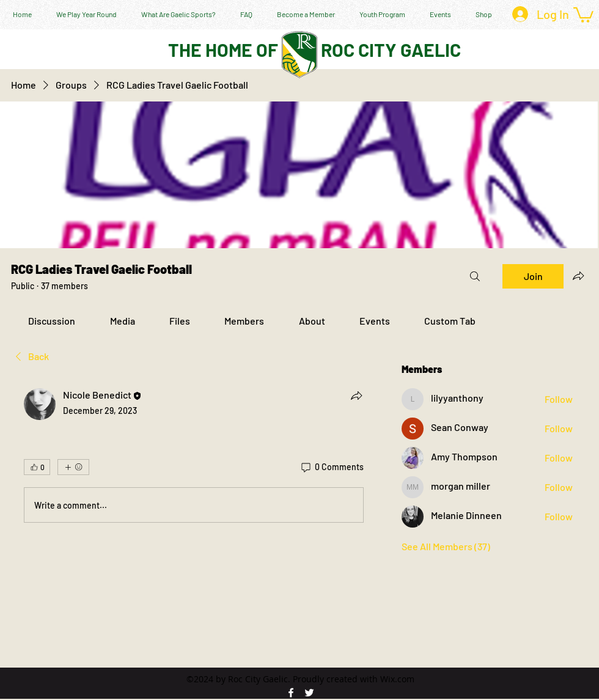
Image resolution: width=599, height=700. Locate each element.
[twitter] (309, 693)
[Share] (356, 396)
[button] (583, 14)
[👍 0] (37, 467)
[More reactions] (73, 467)
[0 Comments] (332, 467)
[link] (52, 321)
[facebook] (291, 693)
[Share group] (578, 276)
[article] (194, 458)
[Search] (475, 276)
